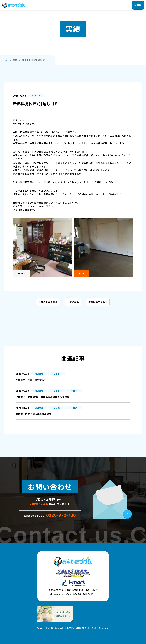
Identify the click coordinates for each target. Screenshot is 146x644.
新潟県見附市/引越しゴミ (34, 60)
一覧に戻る (73, 302)
